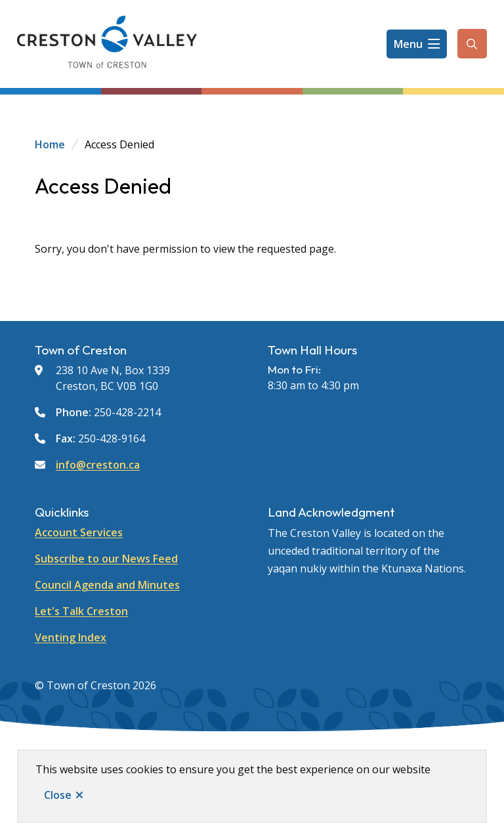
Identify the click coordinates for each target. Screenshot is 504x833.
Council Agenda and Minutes (107, 585)
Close (58, 795)
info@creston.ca (98, 465)
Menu (408, 44)
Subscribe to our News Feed (106, 559)
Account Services (79, 532)
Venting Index (71, 637)
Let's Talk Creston (81, 611)
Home (50, 144)
